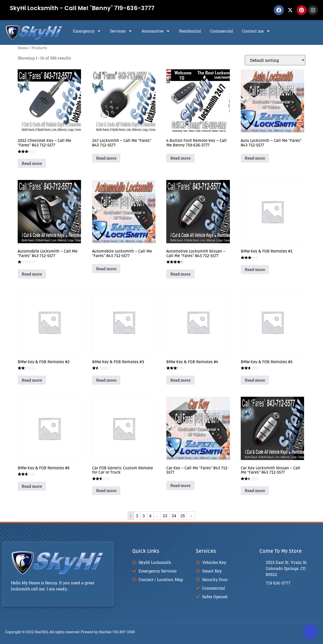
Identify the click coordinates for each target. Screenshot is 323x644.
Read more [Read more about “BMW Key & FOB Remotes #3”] (106, 380)
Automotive (156, 31)
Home (23, 48)
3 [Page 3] (144, 516)
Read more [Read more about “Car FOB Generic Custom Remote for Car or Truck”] (106, 490)
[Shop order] (275, 60)
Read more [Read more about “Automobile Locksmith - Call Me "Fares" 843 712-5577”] (32, 274)
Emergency (87, 31)
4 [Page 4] (150, 516)
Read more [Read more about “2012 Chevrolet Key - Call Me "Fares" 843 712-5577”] (32, 163)
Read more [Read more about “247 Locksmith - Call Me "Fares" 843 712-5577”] (106, 158)
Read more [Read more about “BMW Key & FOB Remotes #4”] (180, 380)
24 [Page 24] (174, 516)
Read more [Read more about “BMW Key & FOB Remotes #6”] (32, 486)
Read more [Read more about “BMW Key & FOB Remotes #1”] (255, 269)
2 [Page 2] (137, 516)
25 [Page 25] (183, 516)
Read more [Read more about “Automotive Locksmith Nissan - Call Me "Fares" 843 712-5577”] (180, 274)
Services (121, 31)
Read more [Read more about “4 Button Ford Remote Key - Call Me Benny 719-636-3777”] (180, 158)
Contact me (256, 31)
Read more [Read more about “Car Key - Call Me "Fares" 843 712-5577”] (180, 485)
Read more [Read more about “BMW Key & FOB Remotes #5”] (255, 380)
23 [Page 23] (165, 516)
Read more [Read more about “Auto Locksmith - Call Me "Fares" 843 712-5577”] (255, 158)
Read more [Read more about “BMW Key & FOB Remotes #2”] (32, 380)
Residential (190, 31)
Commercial (221, 31)
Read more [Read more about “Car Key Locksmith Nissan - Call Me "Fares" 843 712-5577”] (255, 490)
